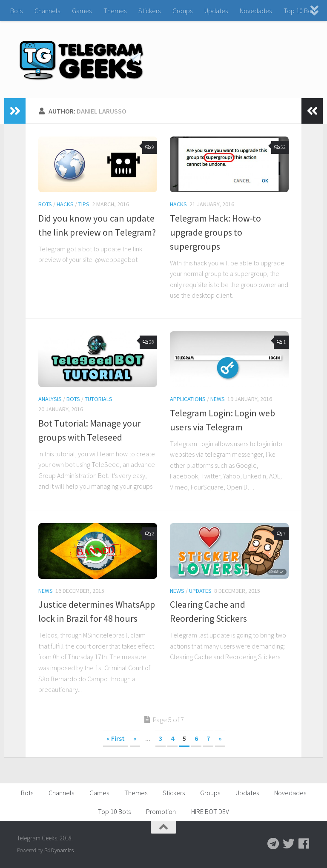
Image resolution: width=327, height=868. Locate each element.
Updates (216, 11)
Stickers (149, 11)
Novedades (256, 11)
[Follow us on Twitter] (289, 844)
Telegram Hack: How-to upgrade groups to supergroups (215, 232)
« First (116, 738)
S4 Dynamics (59, 850)
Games (82, 11)
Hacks (65, 204)
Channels (47, 11)
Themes (115, 11)
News (218, 399)
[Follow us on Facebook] (304, 844)
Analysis (50, 399)
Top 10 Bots (300, 11)
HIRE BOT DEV (210, 811)
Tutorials (99, 399)
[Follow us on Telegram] (273, 844)
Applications (188, 399)
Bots (16, 11)
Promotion (161, 811)
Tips (84, 204)
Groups (182, 11)
